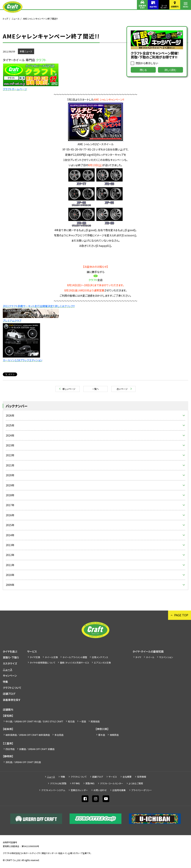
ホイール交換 (51, 657)
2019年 (10, 485)
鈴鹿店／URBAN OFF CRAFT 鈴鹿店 (37, 749)
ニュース (16, 19)
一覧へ (95, 389)
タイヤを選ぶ (10, 651)
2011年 (10, 565)
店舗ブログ (9, 694)
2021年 (10, 465)
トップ (6, 19)
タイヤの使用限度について (43, 663)
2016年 (10, 515)
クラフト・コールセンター (112, 783)
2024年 (10, 435)
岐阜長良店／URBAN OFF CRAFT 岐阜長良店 (28, 735)
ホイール (150, 657)
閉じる (143, 70)
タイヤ (138, 657)
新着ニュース (26, 51)
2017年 (10, 505)
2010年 (10, 575)
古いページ (122, 389)
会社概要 (127, 777)
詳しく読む (170, 70)
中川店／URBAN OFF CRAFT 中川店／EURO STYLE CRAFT (34, 721)
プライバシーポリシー (142, 790)
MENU (186, 7)
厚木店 (102, 735)
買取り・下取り (11, 657)
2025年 (10, 425)
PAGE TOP (181, 615)
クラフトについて (12, 688)
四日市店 (10, 749)
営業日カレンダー (79, 790)
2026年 (10, 415)
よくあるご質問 (136, 783)
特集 (5, 682)
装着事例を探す (142, 7)
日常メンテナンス (100, 657)
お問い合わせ (100, 790)
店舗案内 (175, 6)
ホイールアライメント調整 (75, 657)
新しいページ (69, 389)
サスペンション (166, 657)
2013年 (10, 545)
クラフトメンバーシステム (53, 790)
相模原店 (114, 735)
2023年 (10, 445)
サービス (32, 651)
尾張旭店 (95, 721)
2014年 (10, 535)
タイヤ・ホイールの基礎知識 (148, 651)
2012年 (10, 555)
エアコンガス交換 (102, 663)
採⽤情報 (142, 777)
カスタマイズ (10, 663)
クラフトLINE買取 (58, 783)
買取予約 (90, 783)
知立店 (71, 721)
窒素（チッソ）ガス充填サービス (75, 663)
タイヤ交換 (35, 657)
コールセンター (164, 7)
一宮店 (83, 721)
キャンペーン (10, 676)
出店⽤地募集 (119, 790)
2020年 (10, 475)
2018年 (10, 495)
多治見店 (59, 735)
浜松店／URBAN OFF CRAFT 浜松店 (23, 762)
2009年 (10, 585)
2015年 (10, 525)
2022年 (10, 455)
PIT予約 (76, 783)
